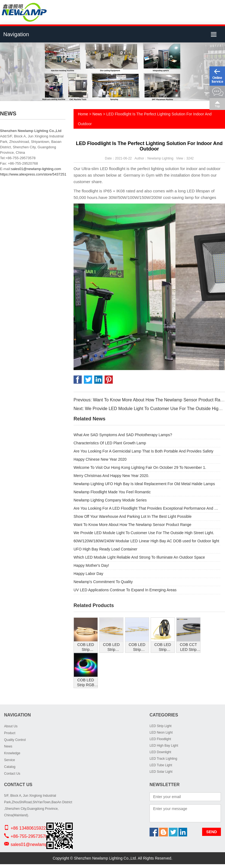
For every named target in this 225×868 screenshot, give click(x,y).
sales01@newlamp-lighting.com (36, 169)
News (97, 114)
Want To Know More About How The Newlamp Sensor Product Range (132, 525)
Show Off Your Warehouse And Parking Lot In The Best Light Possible (133, 516)
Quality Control (15, 740)
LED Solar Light (161, 772)
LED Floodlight (160, 739)
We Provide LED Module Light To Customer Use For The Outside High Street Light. (144, 533)
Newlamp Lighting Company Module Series (110, 500)
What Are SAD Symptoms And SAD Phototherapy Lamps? (123, 435)
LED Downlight (160, 752)
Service (10, 760)
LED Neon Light (161, 732)
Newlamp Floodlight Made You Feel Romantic (112, 492)
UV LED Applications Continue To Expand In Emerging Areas (125, 590)
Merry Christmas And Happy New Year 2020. (111, 476)
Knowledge (12, 753)
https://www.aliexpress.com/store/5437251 (33, 174)
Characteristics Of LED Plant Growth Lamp (110, 443)
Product (10, 733)
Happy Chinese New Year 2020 (100, 459)
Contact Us (12, 774)
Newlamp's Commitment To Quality (103, 582)
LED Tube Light (161, 765)
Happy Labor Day (88, 574)
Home (83, 114)
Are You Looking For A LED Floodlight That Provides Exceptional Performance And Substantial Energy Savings (147, 508)
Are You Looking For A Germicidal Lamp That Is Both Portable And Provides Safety (143, 451)
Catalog (10, 767)
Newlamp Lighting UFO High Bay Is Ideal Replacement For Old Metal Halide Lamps (144, 484)
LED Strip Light (161, 726)
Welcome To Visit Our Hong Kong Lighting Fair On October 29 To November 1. (140, 467)
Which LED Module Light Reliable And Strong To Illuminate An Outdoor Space (139, 557)
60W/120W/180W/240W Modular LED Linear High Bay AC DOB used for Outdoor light (146, 541)
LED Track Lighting (163, 759)
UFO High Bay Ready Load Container (105, 549)
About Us (11, 726)
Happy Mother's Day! (91, 565)
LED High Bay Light (164, 746)
